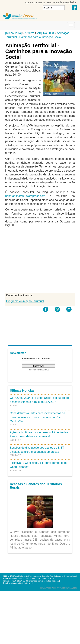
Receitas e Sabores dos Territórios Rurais (36, 486)
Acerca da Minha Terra (38, 2)
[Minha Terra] (13, 33)
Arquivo (29, 33)
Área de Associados (65, 2)
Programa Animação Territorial (25, 301)
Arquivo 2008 (46, 33)
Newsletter (18, 353)
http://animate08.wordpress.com (25, 196)
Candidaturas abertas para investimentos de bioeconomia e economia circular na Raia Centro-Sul (37, 417)
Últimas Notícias (22, 391)
